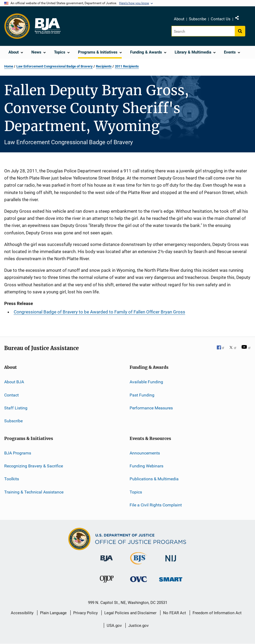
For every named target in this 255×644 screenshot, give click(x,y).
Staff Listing (16, 408)
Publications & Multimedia (154, 479)
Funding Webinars (146, 466)
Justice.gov (138, 626)
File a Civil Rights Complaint (156, 505)
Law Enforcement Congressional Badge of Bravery (55, 66)
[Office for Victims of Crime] (139, 583)
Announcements (145, 453)
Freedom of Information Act (217, 613)
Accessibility (22, 613)
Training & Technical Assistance (34, 492)
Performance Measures (151, 408)
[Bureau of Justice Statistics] (139, 565)
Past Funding (142, 395)
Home (9, 66)
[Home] (47, 26)
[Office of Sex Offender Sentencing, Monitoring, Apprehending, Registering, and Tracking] (171, 582)
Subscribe (198, 19)
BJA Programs (18, 453)
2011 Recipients (127, 66)
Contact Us (221, 19)
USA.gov (114, 626)
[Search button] (240, 31)
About (179, 19)
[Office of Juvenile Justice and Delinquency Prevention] (107, 584)
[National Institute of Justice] (171, 562)
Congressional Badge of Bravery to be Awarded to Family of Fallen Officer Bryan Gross (99, 312)
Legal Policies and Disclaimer (130, 613)
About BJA (14, 382)
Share (241, 19)
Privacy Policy (85, 613)
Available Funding (146, 382)
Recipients (104, 66)
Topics (136, 492)
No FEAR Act (175, 613)
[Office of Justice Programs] (17, 26)
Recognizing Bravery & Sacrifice (34, 466)
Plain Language (53, 613)
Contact (11, 395)
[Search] (203, 31)
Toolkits (12, 479)
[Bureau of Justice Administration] (107, 562)
